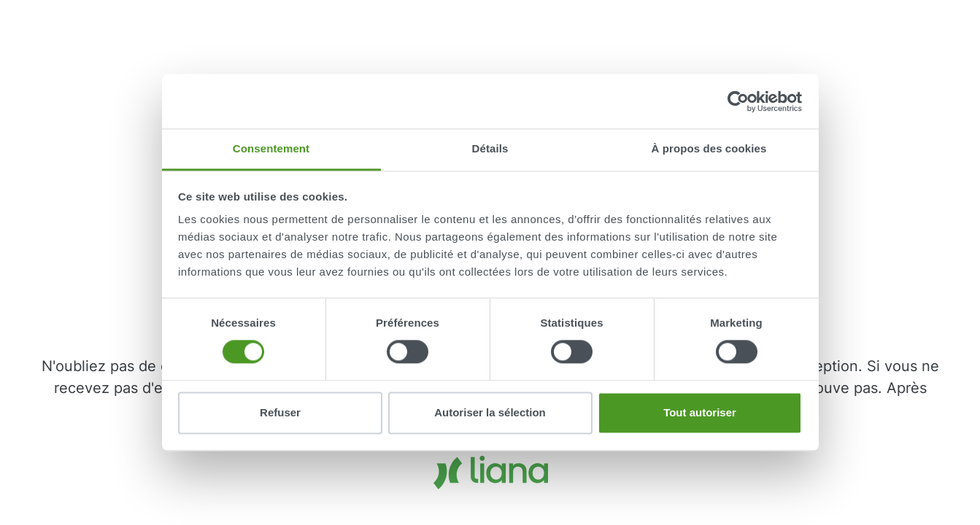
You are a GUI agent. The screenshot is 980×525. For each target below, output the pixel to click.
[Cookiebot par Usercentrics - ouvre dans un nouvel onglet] (738, 101)
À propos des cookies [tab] (709, 148)
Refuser (280, 412)
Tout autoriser (700, 412)
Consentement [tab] (271, 148)
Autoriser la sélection (490, 412)
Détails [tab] (490, 148)
